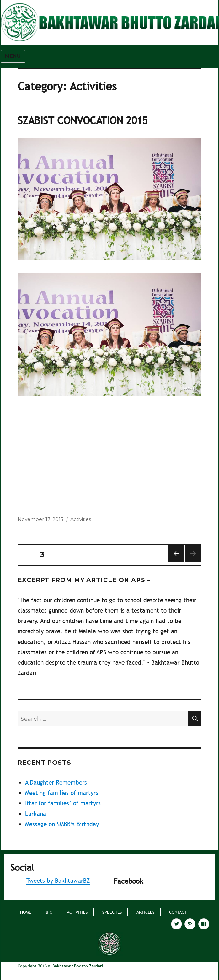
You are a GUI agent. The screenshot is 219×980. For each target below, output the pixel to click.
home (26, 912)
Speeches (112, 912)
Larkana (36, 814)
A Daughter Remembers (56, 782)
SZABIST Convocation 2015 (83, 120)
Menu (13, 56)
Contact (178, 912)
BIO (49, 912)
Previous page (176, 561)
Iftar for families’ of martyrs (63, 803)
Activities (81, 519)
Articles (146, 912)
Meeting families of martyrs (62, 793)
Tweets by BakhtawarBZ (58, 881)
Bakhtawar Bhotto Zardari (78, 966)
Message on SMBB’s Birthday (62, 824)
